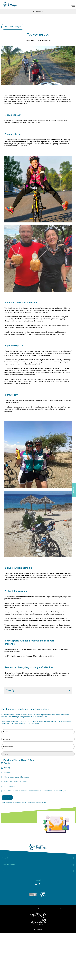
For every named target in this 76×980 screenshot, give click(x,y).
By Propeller (38, 930)
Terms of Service (40, 803)
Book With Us (38, 12)
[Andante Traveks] (38, 915)
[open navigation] (73, 6)
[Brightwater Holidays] (38, 922)
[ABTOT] (33, 897)
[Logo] (10, 5)
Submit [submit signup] (7, 798)
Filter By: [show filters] (38, 690)
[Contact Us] (74, 490)
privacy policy (26, 724)
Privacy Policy (30, 803)
